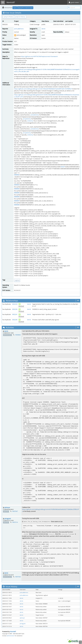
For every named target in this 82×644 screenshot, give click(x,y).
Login (15, 8)
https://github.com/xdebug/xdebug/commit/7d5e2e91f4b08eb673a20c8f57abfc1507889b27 (43, 89)
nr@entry (30, 121)
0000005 (17, 193)
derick (43, 29)
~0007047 (15, 511)
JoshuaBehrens (19, 29)
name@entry (35, 115)
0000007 (17, 201)
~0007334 (18, 577)
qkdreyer (7, 508)
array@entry (27, 119)
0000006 (17, 197)
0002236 (15, 309)
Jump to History (20, 17)
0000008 (17, 205)
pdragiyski (8, 519)
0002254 (15, 304)
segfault (17, 280)
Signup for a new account (25, 8)
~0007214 (15, 522)
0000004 (17, 189)
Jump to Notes (8, 17)
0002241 (15, 314)
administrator (11, 636)
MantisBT (13, 632)
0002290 (15, 320)
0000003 (17, 185)
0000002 (17, 175)
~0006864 (18, 335)
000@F (63, 167)
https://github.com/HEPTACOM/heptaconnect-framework (39, 56)
